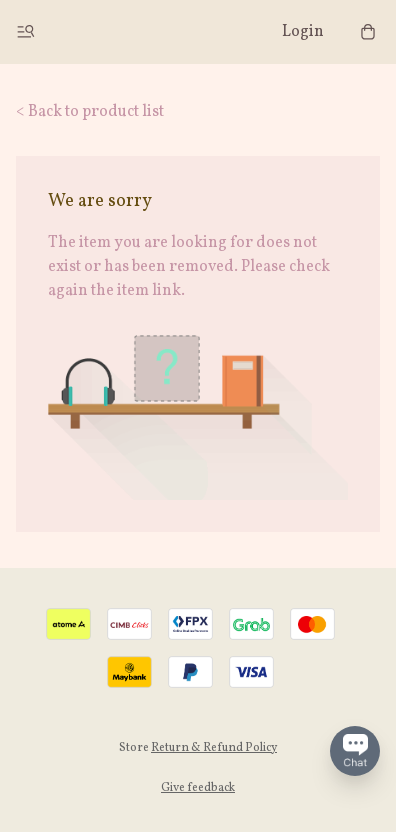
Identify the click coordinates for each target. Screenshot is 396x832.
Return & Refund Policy (214, 748)
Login (303, 32)
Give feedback (198, 788)
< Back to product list (90, 112)
